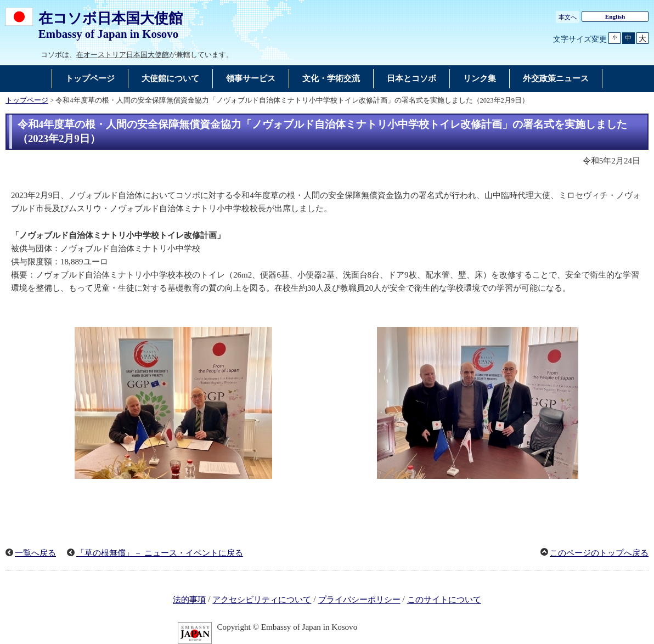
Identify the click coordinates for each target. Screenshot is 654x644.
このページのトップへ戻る (599, 553)
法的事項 (189, 600)
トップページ (27, 100)
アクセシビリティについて (262, 600)
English (615, 16)
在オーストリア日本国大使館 (123, 55)
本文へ (568, 17)
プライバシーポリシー (359, 600)
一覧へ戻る (35, 553)
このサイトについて (444, 600)
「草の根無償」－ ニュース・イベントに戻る (160, 553)
